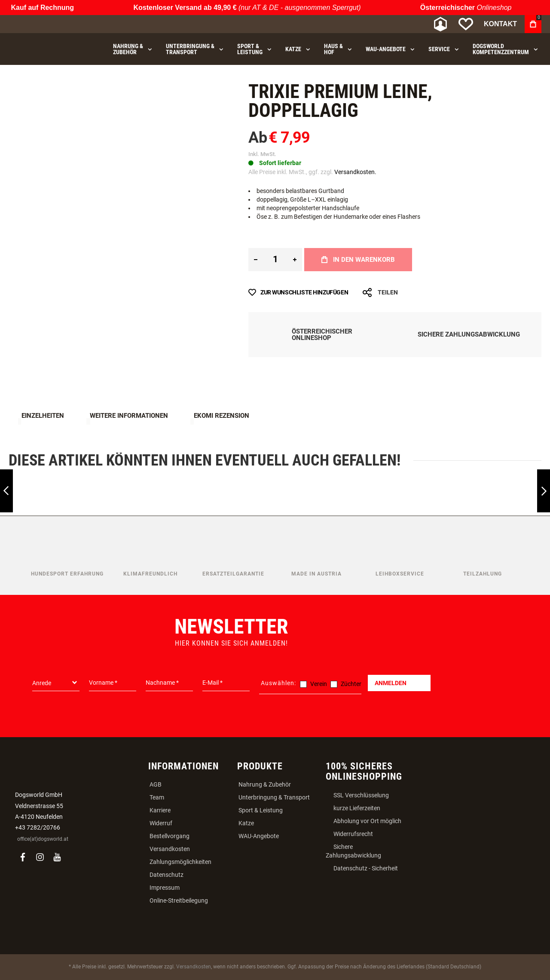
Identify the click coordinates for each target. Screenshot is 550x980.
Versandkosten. (355, 172)
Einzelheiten (43, 416)
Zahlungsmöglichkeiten (180, 862)
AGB (156, 784)
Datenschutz (167, 875)
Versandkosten (170, 849)
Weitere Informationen (129, 416)
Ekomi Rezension (222, 416)
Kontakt (500, 24)
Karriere (160, 810)
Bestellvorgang (170, 836)
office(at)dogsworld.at (43, 839)
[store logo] (54, 24)
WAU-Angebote (259, 836)
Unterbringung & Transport (274, 797)
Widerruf (161, 823)
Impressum (165, 888)
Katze (246, 823)
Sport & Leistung (261, 810)
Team (157, 797)
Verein (319, 684)
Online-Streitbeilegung (179, 900)
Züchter (351, 684)
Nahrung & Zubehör (265, 784)
